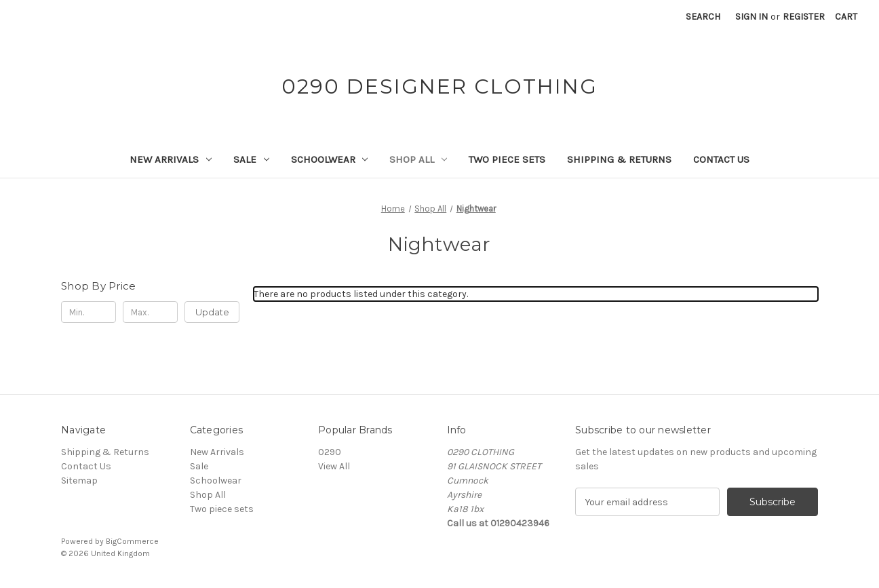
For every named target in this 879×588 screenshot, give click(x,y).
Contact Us (721, 159)
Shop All (418, 159)
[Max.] (150, 312)
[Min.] (89, 312)
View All (334, 466)
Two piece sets (507, 159)
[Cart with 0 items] (846, 17)
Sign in (751, 17)
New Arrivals (171, 159)
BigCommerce (132, 541)
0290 (330, 452)
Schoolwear (330, 159)
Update (212, 312)
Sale (251, 159)
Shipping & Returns (619, 159)
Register (804, 17)
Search (703, 17)
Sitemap (79, 481)
